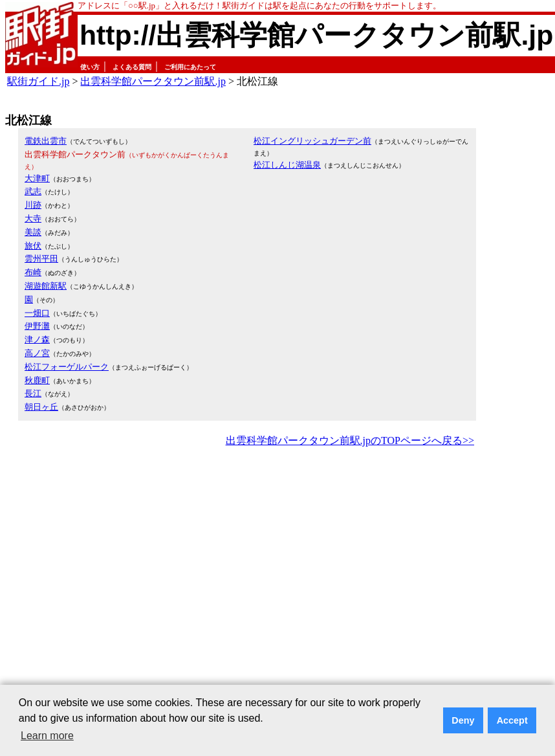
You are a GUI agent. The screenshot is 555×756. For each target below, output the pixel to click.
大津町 (37, 178)
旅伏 (33, 246)
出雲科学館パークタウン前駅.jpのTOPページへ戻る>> (350, 440)
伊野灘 (37, 326)
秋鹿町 (37, 380)
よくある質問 (132, 67)
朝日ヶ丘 (41, 407)
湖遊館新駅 (46, 286)
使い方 (90, 67)
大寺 (33, 218)
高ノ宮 (37, 353)
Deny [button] (463, 720)
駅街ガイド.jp (38, 81)
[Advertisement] (121, 578)
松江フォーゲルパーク (67, 367)
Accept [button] (512, 720)
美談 (33, 232)
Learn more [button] (47, 736)
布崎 (33, 272)
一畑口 (37, 313)
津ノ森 (37, 339)
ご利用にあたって (190, 67)
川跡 (33, 205)
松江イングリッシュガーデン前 (312, 141)
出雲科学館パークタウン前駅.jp (153, 81)
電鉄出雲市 (46, 141)
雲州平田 (41, 259)
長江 (33, 393)
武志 (33, 191)
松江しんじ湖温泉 (287, 165)
